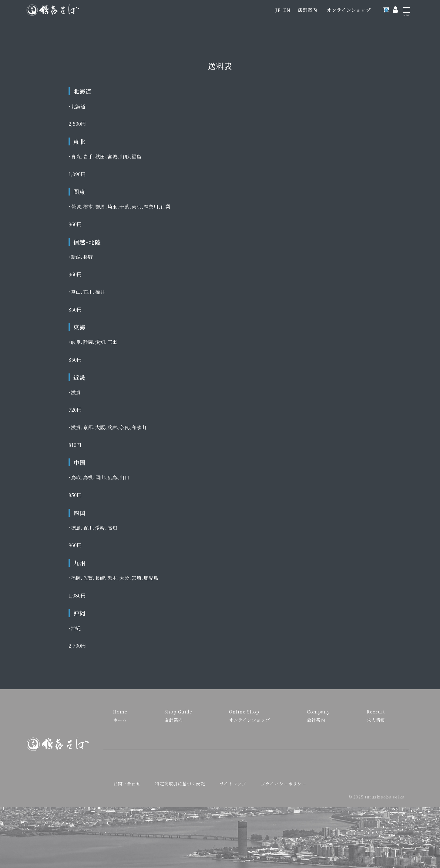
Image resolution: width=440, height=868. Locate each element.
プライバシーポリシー (284, 783)
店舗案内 (307, 10)
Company (318, 711)
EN (287, 10)
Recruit (376, 711)
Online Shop (244, 711)
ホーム (120, 720)
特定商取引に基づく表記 (180, 783)
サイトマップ (233, 783)
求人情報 (376, 720)
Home (120, 711)
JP (278, 10)
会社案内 (316, 720)
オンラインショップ (349, 10)
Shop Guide (178, 711)
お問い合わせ (127, 783)
